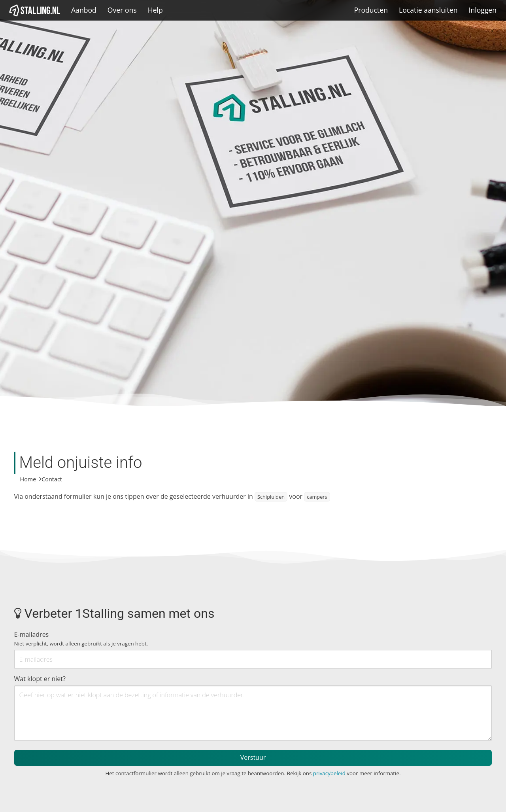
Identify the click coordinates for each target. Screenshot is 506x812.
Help (155, 10)
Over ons (122, 10)
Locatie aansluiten (428, 10)
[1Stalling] (35, 10)
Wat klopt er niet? (40, 679)
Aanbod (84, 10)
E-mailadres (81, 639)
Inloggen (482, 10)
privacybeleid (329, 773)
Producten (371, 10)
